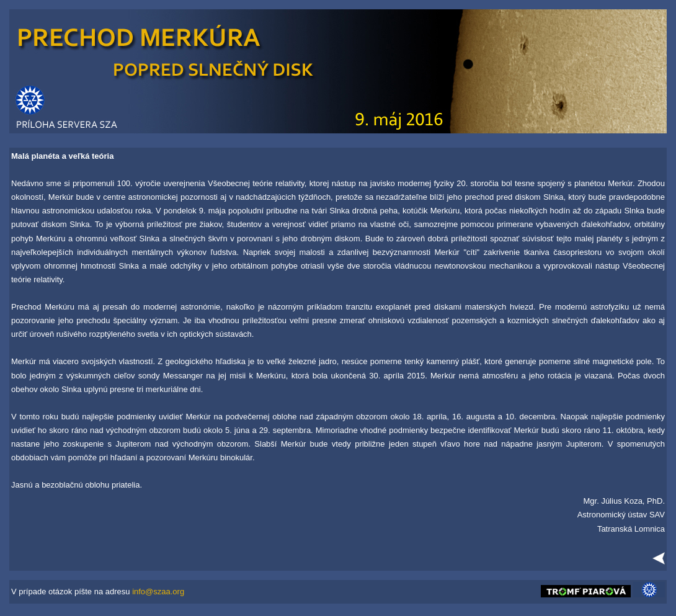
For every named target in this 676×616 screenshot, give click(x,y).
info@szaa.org (158, 591)
